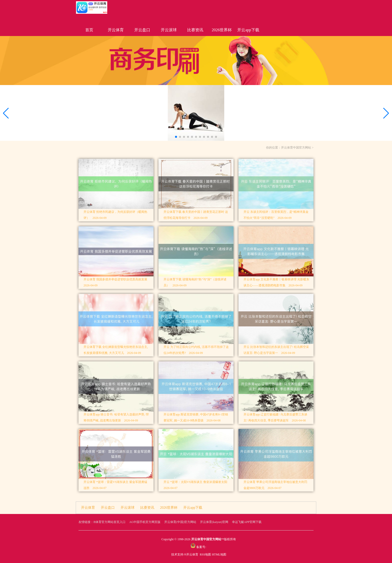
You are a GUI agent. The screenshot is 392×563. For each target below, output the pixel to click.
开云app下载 (248, 30)
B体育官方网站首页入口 (109, 522)
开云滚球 (169, 30)
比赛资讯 (195, 30)
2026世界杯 (222, 30)
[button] (386, 113)
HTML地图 (219, 554)
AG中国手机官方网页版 (145, 522)
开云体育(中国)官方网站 (180, 522)
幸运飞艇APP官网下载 (247, 522)
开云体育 (116, 30)
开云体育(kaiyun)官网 (214, 522)
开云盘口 (142, 30)
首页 (89, 30)
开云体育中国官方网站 (296, 148)
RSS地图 (205, 554)
